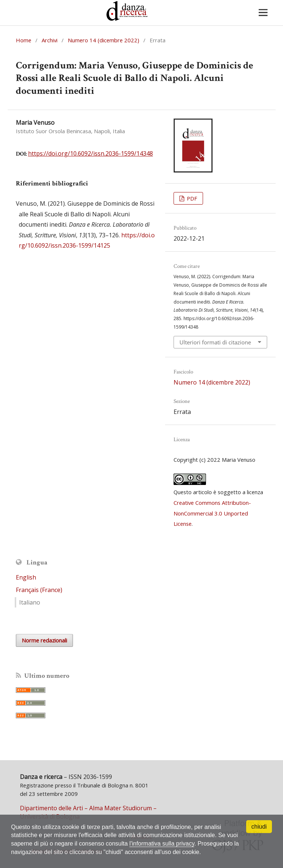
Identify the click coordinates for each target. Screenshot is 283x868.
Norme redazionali (44, 640)
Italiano (30, 602)
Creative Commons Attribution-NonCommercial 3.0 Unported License (212, 513)
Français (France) (39, 590)
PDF (191, 198)
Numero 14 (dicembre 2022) (104, 40)
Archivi (50, 40)
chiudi (259, 827)
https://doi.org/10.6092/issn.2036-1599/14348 (90, 153)
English (26, 577)
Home (24, 40)
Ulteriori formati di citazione (215, 342)
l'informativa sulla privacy (162, 844)
